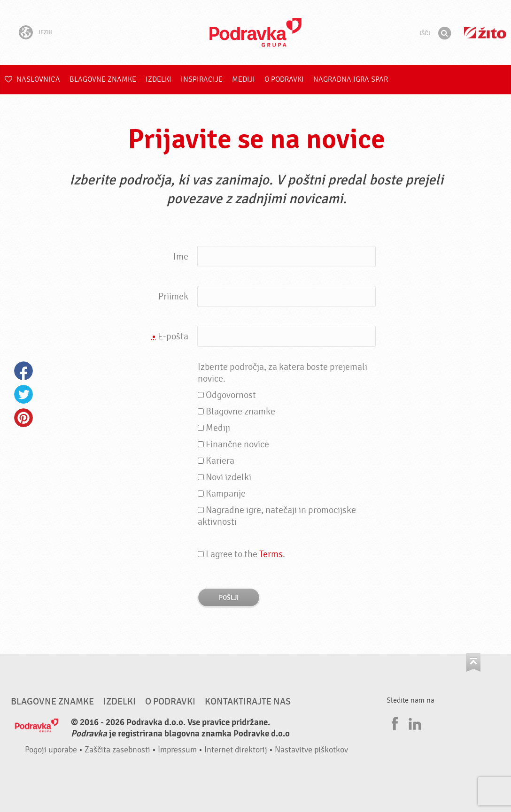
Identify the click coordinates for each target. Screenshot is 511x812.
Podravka (255, 32)
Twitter (23, 394)
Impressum (177, 750)
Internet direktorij (236, 750)
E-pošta (170, 337)
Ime (181, 257)
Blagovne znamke (103, 79)
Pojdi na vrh (473, 663)
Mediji (244, 79)
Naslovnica (32, 79)
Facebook (23, 371)
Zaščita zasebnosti (117, 750)
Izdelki (159, 79)
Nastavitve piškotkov (311, 750)
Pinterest (23, 418)
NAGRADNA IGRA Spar (351, 79)
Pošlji (229, 598)
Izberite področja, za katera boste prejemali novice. (283, 373)
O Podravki (284, 79)
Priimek (173, 296)
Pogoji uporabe (51, 750)
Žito (485, 33)
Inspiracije (202, 79)
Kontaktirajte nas (248, 702)
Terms (271, 554)
